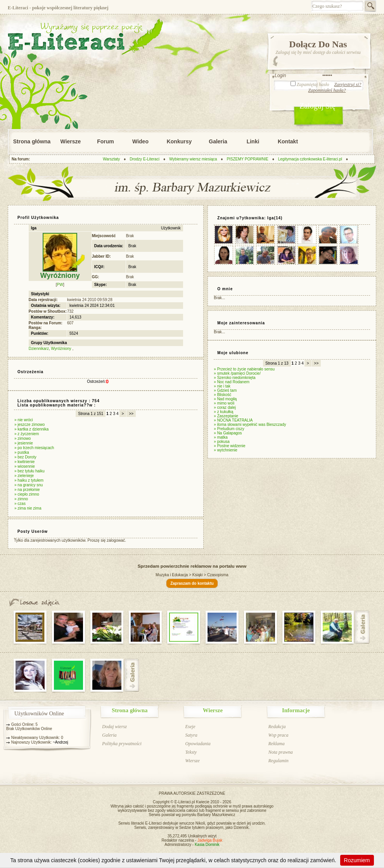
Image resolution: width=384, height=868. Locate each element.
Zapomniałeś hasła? (327, 90)
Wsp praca (278, 735)
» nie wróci (24, 420)
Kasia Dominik (207, 845)
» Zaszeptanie (226, 416)
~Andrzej (61, 742)
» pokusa (222, 442)
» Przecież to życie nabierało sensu (244, 369)
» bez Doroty (25, 457)
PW (60, 285)
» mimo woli (224, 403)
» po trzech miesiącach (34, 448)
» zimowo (22, 438)
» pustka (22, 452)
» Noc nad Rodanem (232, 382)
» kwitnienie (24, 462)
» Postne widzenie (229, 446)
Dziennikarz (39, 349)
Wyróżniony (61, 349)
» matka (221, 437)
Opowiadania (198, 744)
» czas (20, 504)
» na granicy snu (29, 485)
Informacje (296, 710)
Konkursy (179, 141)
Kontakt (288, 141)
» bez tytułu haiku (29, 471)
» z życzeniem (27, 434)
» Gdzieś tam (225, 390)
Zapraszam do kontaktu (192, 583)
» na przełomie (27, 490)
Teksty (191, 752)
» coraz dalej (225, 407)
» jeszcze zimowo (29, 425)
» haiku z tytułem (29, 480)
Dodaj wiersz (114, 727)
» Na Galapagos (228, 433)
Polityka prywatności (122, 744)
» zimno (21, 499)
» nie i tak (222, 386)
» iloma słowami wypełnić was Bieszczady (250, 425)
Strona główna (32, 141)
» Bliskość (222, 395)
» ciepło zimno (27, 494)
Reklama (277, 744)
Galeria (218, 141)
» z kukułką (223, 412)
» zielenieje (24, 476)
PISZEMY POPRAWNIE (251, 159)
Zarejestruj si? (348, 84)
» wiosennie (25, 466)
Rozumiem (357, 860)
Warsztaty (115, 159)
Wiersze (71, 141)
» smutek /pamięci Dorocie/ (237, 373)
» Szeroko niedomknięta (234, 378)
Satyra (191, 735)
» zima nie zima (28, 508)
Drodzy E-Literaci (148, 159)
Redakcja (277, 727)
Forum (106, 141)
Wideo (140, 141)
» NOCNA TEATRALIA (233, 420)
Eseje (190, 727)
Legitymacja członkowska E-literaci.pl (314, 159)
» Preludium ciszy (229, 429)
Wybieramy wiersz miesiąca (197, 159)
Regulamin (278, 761)
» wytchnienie (226, 450)
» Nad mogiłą (225, 399)
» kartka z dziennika (31, 429)
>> (131, 414)
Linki (253, 141)
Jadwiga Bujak (210, 840)
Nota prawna (281, 752)
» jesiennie (24, 443)
